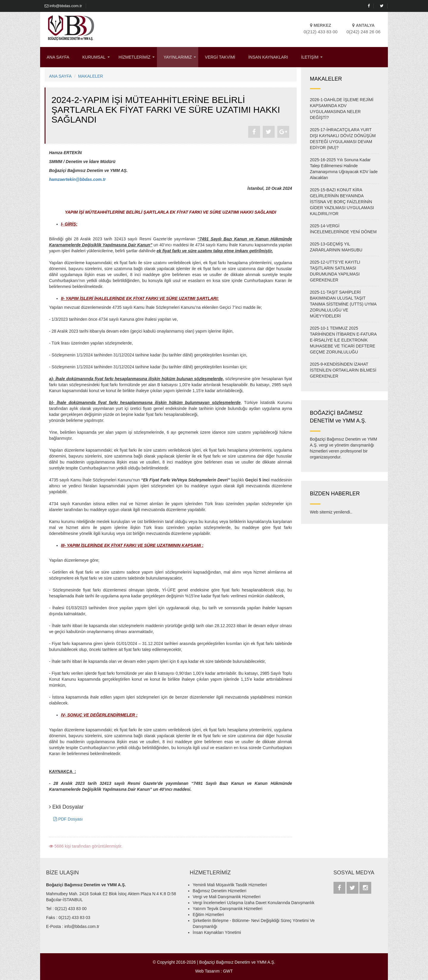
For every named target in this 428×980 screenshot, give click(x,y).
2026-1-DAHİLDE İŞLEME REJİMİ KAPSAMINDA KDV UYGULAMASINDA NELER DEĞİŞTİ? (342, 109)
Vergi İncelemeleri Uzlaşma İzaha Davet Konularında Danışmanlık (253, 903)
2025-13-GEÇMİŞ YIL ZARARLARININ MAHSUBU (336, 247)
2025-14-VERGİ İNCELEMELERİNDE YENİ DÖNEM (343, 229)
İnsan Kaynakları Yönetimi (217, 932)
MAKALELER (91, 76)
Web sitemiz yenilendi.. (331, 512)
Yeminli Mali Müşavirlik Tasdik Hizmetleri (230, 885)
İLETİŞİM (310, 57)
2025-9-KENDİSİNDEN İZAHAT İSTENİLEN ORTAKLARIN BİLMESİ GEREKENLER (343, 370)
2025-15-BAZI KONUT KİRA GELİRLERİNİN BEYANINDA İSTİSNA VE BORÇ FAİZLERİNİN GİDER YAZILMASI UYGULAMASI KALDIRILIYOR (342, 202)
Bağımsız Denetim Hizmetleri (219, 891)
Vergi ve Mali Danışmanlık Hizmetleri (226, 897)
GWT (228, 971)
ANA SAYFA (58, 57)
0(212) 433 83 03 (74, 918)
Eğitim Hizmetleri (208, 915)
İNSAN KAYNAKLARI (268, 57)
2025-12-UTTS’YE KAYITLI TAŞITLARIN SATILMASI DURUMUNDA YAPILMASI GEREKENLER (335, 271)
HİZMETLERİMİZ (134, 57)
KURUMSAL (94, 57)
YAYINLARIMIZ (178, 57)
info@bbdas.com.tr (63, 6)
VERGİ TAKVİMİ (220, 57)
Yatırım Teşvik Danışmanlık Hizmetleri (227, 909)
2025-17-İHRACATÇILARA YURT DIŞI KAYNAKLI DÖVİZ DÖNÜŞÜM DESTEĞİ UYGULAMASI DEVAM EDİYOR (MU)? (343, 139)
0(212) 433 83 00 (71, 909)
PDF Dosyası (68, 819)
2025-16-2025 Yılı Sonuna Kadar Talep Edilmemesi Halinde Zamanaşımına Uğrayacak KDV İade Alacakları (344, 169)
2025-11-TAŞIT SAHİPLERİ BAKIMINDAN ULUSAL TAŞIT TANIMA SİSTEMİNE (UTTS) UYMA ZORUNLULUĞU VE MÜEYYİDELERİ (343, 304)
